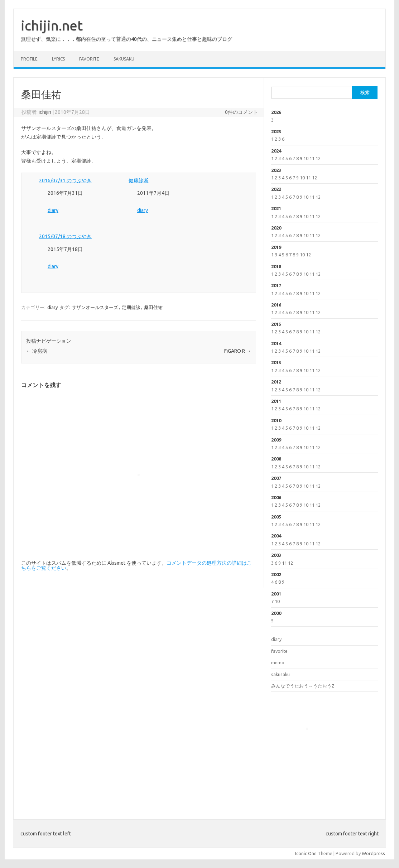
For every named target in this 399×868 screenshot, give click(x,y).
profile (29, 59)
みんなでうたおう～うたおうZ (303, 686)
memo (278, 662)
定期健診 (131, 307)
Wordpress (373, 853)
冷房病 (37, 351)
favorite (89, 59)
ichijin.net (52, 25)
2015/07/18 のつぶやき (65, 236)
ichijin (45, 112)
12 (318, 158)
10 (306, 158)
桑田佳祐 (153, 307)
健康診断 (139, 180)
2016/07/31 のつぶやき (65, 180)
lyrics (58, 59)
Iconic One (306, 853)
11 (312, 158)
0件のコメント (241, 112)
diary (53, 210)
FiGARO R (238, 351)
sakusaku (124, 59)
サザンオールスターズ (95, 307)
